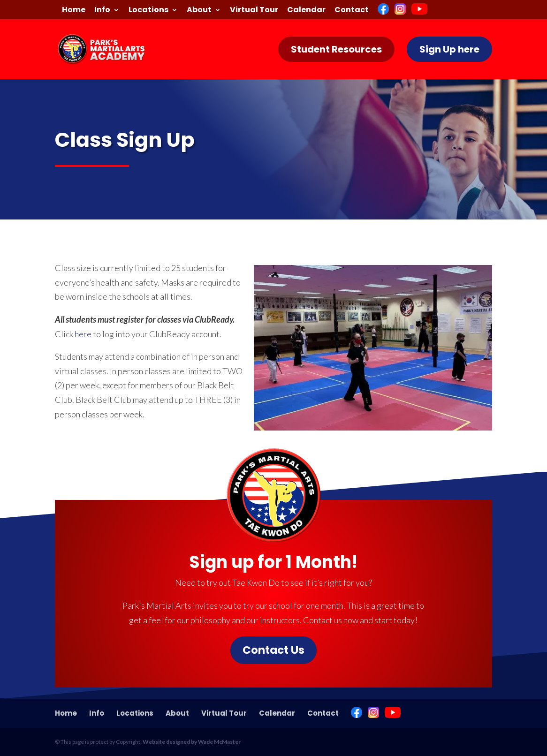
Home (74, 11)
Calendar (306, 11)
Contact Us (273, 650)
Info (102, 11)
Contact (352, 11)
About (199, 11)
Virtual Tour (254, 11)
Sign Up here (449, 49)
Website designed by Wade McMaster (192, 742)
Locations (148, 11)
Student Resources (336, 49)
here (83, 334)
